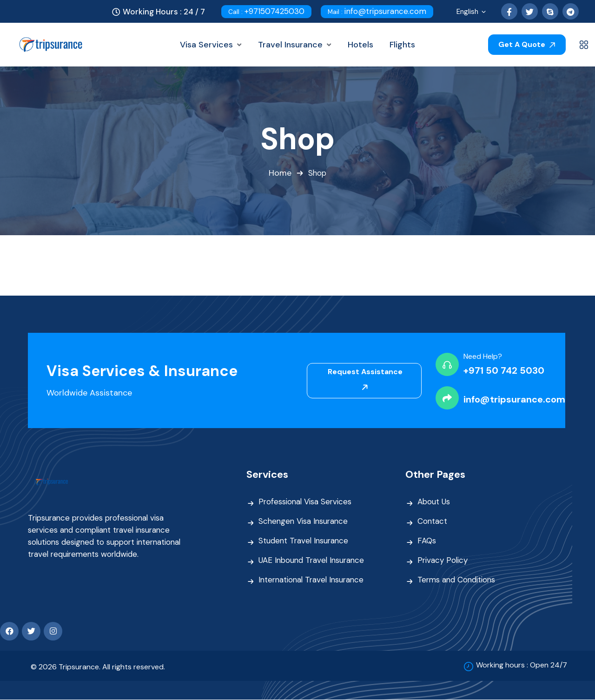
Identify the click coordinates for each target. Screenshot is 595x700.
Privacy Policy (443, 561)
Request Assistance (365, 379)
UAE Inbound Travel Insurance (313, 561)
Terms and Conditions (457, 580)
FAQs (427, 541)
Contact (433, 522)
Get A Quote (527, 44)
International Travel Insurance (313, 580)
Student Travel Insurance (305, 541)
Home (280, 173)
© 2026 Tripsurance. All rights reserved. (98, 667)
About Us (434, 502)
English (472, 13)
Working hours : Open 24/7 (522, 665)
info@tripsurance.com (377, 11)
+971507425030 (266, 11)
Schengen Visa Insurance (304, 522)
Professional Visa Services (306, 502)
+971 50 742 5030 (504, 370)
